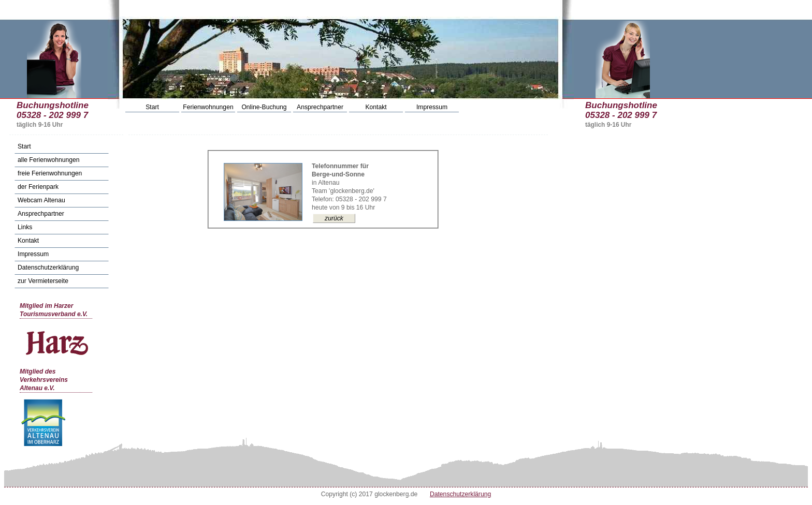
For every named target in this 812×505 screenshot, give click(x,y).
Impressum (432, 107)
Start (152, 107)
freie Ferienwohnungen (50, 173)
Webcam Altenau (41, 200)
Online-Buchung (264, 107)
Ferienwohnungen (208, 107)
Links (25, 227)
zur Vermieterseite (43, 281)
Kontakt (376, 107)
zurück (334, 218)
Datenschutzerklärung (48, 268)
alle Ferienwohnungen (49, 160)
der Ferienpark (38, 187)
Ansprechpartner (320, 107)
